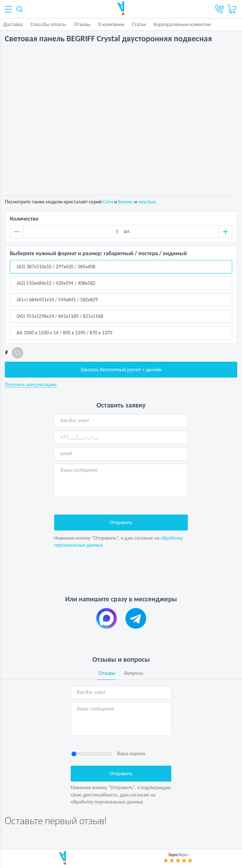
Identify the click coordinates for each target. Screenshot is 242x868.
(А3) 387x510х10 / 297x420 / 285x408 (56, 267)
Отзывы (82, 24)
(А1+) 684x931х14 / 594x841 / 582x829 (57, 300)
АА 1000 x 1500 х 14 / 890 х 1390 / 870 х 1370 (64, 333)
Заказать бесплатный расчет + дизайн (121, 369)
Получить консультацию (31, 385)
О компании (111, 24)
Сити (108, 202)
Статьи (139, 24)
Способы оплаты (48, 24)
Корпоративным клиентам (182, 24)
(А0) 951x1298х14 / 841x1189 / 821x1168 (60, 316)
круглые (147, 202)
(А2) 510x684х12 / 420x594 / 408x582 (56, 283)
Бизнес (126, 202)
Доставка (13, 24)
